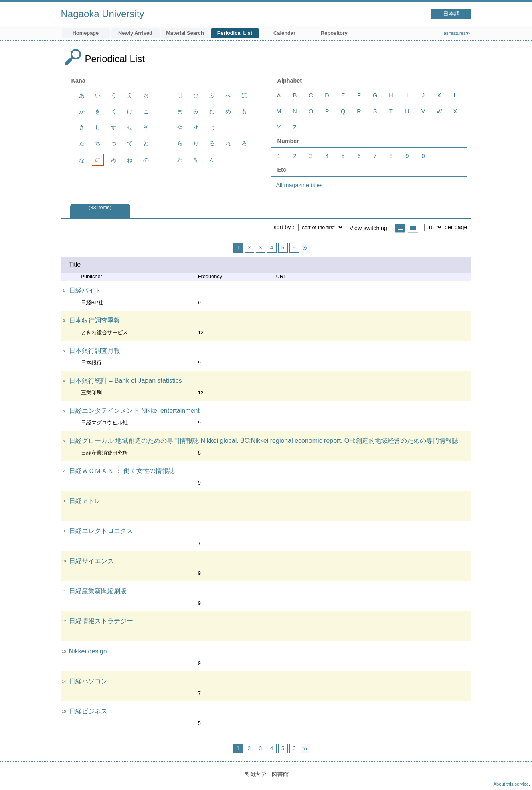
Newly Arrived (135, 33)
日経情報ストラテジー (101, 621)
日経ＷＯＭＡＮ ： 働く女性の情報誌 (122, 471)
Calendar (284, 33)
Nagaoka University (103, 14)
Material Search (185, 33)
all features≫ (457, 33)
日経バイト (85, 290)
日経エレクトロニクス (101, 531)
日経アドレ (85, 501)
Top (518, 776)
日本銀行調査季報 (95, 320)
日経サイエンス (91, 561)
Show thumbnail (413, 228)
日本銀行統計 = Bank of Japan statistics (125, 381)
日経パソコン (88, 681)
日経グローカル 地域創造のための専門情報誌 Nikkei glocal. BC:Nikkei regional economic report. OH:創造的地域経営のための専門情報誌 (264, 441)
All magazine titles (299, 185)
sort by (282, 227)
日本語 (451, 14)
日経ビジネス (88, 711)
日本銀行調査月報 (95, 351)
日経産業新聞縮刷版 (98, 591)
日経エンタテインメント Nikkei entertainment (134, 411)
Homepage (86, 33)
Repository (334, 33)
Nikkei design (88, 651)
